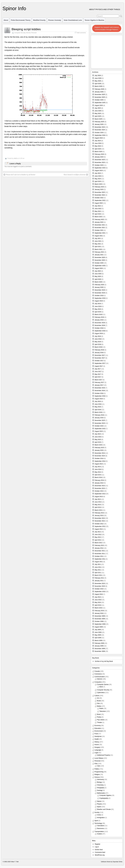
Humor (97, 745)
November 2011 (100, 554)
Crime (99, 815)
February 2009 (99, 643)
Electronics (101, 828)
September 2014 (100, 461)
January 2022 (99, 222)
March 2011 (98, 575)
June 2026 (98, 78)
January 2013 (99, 516)
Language (98, 750)
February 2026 (99, 89)
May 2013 (98, 505)
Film (98, 703)
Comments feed (100, 852)
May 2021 (98, 244)
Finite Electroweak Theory (21, 20)
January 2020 (99, 287)
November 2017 (100, 358)
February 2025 (99, 122)
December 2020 (100, 257)
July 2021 (98, 238)
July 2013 (98, 499)
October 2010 (99, 589)
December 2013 (100, 486)
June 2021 (98, 241)
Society (97, 812)
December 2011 (100, 551)
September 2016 (100, 396)
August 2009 (99, 627)
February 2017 (99, 382)
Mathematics (101, 793)
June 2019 (98, 306)
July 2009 (98, 630)
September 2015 (100, 429)
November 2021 (100, 228)
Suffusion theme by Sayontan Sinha (112, 862)
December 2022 (100, 192)
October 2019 (99, 296)
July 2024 (98, 141)
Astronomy (101, 779)
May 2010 (98, 602)
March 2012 (98, 543)
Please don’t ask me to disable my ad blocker (19, 175)
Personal (34, 33)
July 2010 (98, 597)
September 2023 (100, 168)
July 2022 (98, 206)
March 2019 (98, 315)
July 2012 (98, 532)
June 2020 (98, 274)
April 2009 (98, 638)
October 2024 (99, 133)
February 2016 (99, 415)
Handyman (98, 736)
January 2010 (99, 613)
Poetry (99, 717)
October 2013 (99, 491)
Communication (100, 677)
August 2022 (99, 203)
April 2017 (98, 377)
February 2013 (99, 513)
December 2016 (100, 388)
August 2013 (99, 497)
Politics (97, 769)
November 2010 (100, 586)
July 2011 (98, 564)
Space (99, 807)
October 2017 (99, 361)
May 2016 (98, 407)
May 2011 (98, 570)
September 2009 (100, 624)
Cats (99, 766)
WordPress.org (100, 855)
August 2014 (99, 464)
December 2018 (100, 323)
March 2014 (98, 477)
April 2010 (98, 605)
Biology (99, 782)
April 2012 (98, 540)
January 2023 (99, 190)
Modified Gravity (39, 20)
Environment (99, 731)
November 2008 (100, 651)
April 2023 (98, 181)
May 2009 (98, 635)
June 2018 (98, 339)
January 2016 (99, 418)
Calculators (101, 826)
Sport (96, 821)
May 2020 (98, 276)
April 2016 (98, 410)
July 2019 (98, 304)
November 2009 (100, 619)
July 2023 (98, 173)
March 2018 (98, 347)
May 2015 (98, 440)
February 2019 (99, 317)
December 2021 (100, 225)
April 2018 (98, 344)
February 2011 (99, 578)
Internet (28, 33)
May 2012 (98, 537)
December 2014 (100, 453)
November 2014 (100, 456)
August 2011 (99, 562)
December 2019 (100, 290)
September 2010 (100, 592)
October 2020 (99, 263)
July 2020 (98, 271)
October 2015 (99, 426)
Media (99, 706)
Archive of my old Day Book (104, 661)
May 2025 (98, 113)
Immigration (101, 818)
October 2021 (99, 230)
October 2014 (99, 458)
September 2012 (100, 526)
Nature (99, 801)
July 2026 (98, 76)
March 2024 (98, 152)
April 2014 (98, 475)
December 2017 (100, 355)
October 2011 (99, 556)
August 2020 (99, 268)
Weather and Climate (104, 809)
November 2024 (100, 130)
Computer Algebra (105, 795)
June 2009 (98, 632)
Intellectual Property (104, 755)
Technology (98, 823)
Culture (97, 696)
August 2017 (99, 366)
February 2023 (99, 187)
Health (97, 739)
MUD (101, 687)
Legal (96, 753)
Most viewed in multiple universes (76, 175)
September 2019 (100, 298)
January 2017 (99, 385)
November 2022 (100, 195)
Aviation (100, 834)
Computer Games (103, 684)
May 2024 (98, 146)
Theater (100, 722)
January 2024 (99, 157)
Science (97, 777)
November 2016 (100, 391)
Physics (100, 804)
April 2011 (98, 573)
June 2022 (98, 209)
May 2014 (98, 472)
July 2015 (98, 434)
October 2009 (99, 621)
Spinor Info (14, 8)
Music (99, 714)
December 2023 (100, 160)
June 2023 (98, 176)
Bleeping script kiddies (26, 29)
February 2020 (99, 285)
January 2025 (99, 124)
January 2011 (99, 581)
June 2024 (98, 143)
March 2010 (98, 608)
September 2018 (100, 331)
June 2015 (98, 437)
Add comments (81, 33)
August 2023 (99, 171)
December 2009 (100, 616)
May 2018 (98, 342)
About (6, 20)
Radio (101, 708)
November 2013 (100, 488)
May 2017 (98, 374)
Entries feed (99, 850)
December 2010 (100, 583)
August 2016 (99, 399)
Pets (96, 764)
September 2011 (100, 559)
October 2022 (99, 198)
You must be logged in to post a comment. (18, 166)
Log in (97, 847)
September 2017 (100, 363)
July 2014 (98, 467)
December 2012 (100, 518)
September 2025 (100, 103)
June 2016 (98, 404)
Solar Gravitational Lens (73, 20)
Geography (101, 788)
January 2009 (99, 646)
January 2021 (99, 255)
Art (98, 698)
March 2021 (98, 249)
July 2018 (98, 336)
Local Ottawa (99, 758)
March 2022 (98, 217)
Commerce (98, 674)
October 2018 (99, 328)
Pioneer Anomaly (55, 20)
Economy (98, 725)
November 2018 (100, 325)
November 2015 (100, 423)
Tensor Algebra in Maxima (94, 20)
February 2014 (99, 480)
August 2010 (99, 594)
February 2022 (99, 220)
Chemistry (100, 785)
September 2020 (100, 266)
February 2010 (99, 611)
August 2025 (99, 105)
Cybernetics (101, 693)
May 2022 (98, 211)
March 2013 (98, 510)
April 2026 (98, 84)
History (97, 742)
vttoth (15, 158)
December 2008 (100, 649)
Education (98, 728)
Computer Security (20, 33)
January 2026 (99, 92)
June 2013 (98, 502)
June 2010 (98, 600)
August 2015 (99, 431)
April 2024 (98, 149)
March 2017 (98, 380)
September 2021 (100, 233)
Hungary (97, 747)
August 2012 (99, 529)
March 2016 (98, 412)
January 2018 (99, 353)
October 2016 (99, 393)
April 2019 (98, 312)
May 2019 (98, 309)
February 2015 (99, 448)
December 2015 (100, 420)
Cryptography (104, 798)
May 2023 (98, 179)
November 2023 (100, 162)
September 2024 (100, 135)
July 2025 (98, 108)
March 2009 (98, 641)
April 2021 (98, 247)
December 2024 (100, 127)
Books (99, 701)
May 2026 (98, 81)
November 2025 (100, 97)
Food (96, 734)
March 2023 (98, 184)
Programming (99, 772)
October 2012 (99, 524)
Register (98, 844)
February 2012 (99, 545)
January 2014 (99, 483)
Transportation (99, 832)
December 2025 (100, 95)
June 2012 (98, 535)
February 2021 (99, 252)
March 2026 (98, 86)
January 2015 (99, 450)
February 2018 (99, 350)
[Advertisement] (107, 51)
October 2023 (99, 165)
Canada (97, 671)
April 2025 (98, 116)
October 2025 (99, 100)
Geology (100, 790)
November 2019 (100, 293)
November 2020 (100, 260)
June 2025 (98, 111)
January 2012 (99, 548)
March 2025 (98, 119)
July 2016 (98, 401)
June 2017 (98, 372)
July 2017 (98, 369)
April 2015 (98, 442)
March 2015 (98, 445)
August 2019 (99, 301)
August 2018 (99, 333)
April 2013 (98, 507)
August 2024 (99, 138)
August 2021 (99, 236)
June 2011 (98, 567)
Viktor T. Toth (15, 862)
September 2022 (100, 200)
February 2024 (99, 154)
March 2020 (98, 282)
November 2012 (100, 521)
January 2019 (99, 320)
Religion (97, 774)
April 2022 (98, 214)
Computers (98, 682)
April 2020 (98, 279)
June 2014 (98, 469)
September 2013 (100, 494)
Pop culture (101, 720)
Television (103, 711)
